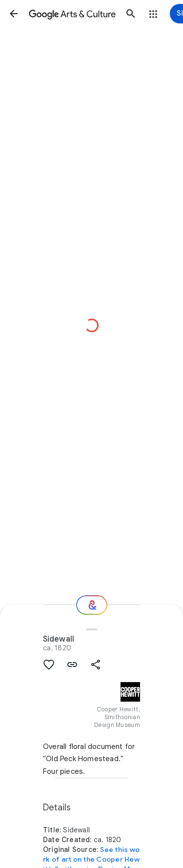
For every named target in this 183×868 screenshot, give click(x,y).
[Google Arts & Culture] (72, 14)
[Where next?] (92, 605)
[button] (14, 14)
